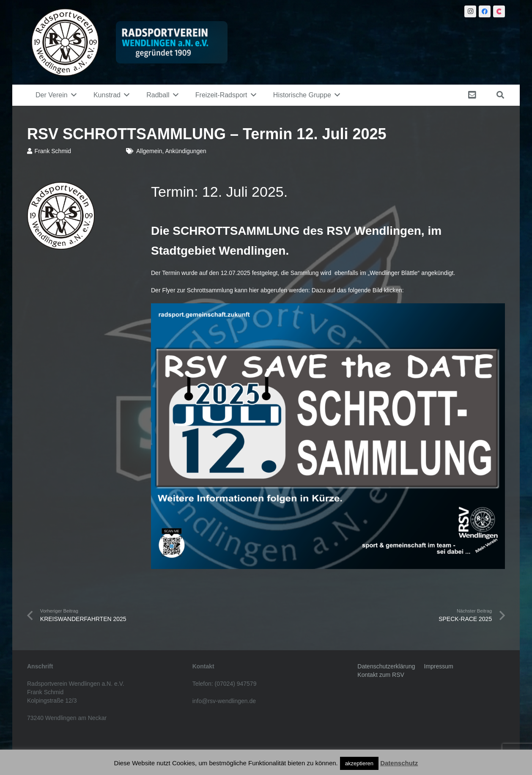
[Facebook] (485, 11)
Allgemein (149, 151)
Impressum (439, 666)
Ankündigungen (185, 151)
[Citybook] (499, 11)
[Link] (65, 42)
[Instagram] (470, 11)
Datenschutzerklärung (386, 666)
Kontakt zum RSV (381, 675)
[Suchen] (500, 95)
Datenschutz (399, 763)
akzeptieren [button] (359, 763)
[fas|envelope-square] (474, 95)
